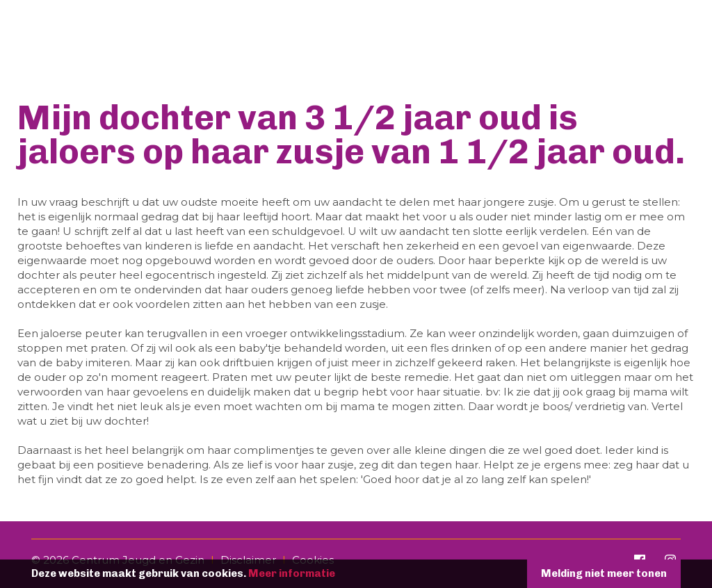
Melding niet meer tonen (604, 573)
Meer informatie (292, 573)
